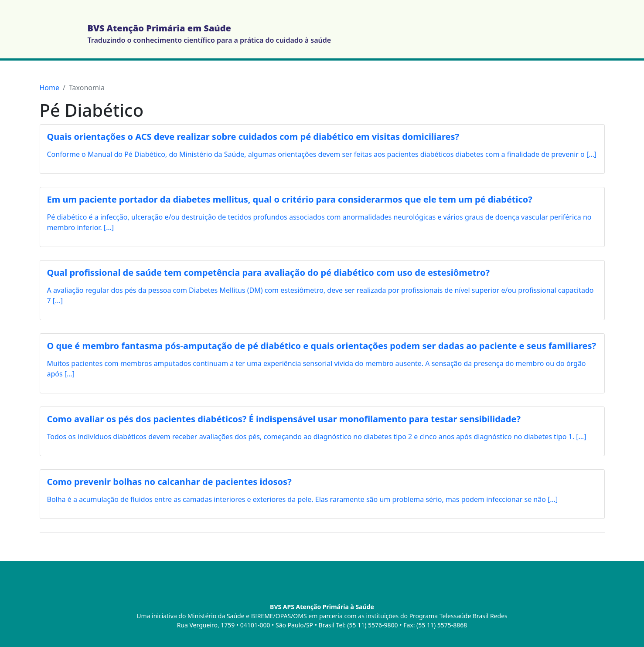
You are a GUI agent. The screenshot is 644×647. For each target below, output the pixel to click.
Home (50, 88)
